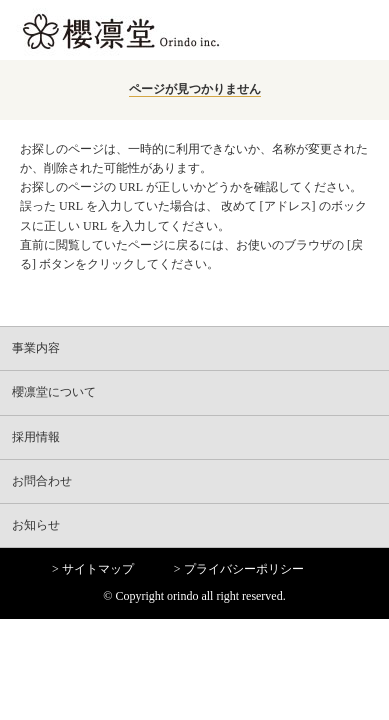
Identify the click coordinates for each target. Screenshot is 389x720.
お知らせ (36, 525)
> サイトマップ (93, 569)
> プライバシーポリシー (239, 569)
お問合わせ (42, 481)
